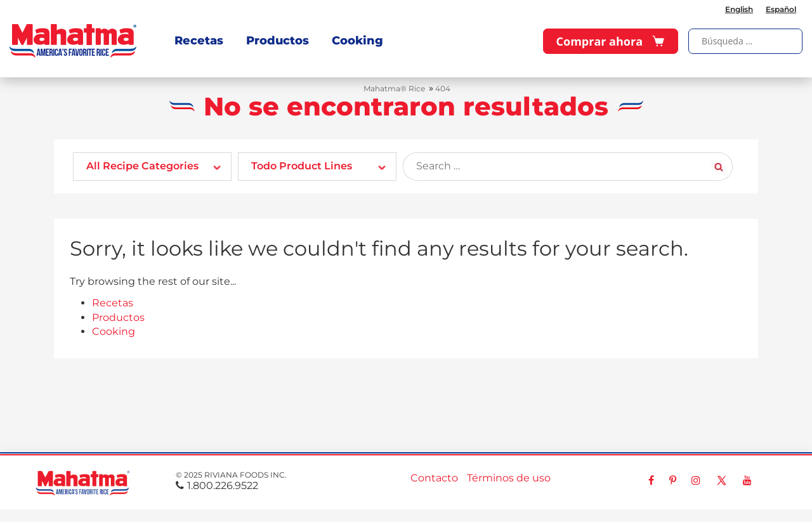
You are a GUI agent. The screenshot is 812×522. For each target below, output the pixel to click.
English (739, 9)
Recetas (199, 41)
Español (781, 9)
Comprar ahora (611, 41)
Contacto (434, 478)
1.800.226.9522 (217, 486)
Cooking (357, 41)
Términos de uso (509, 478)
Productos (278, 41)
